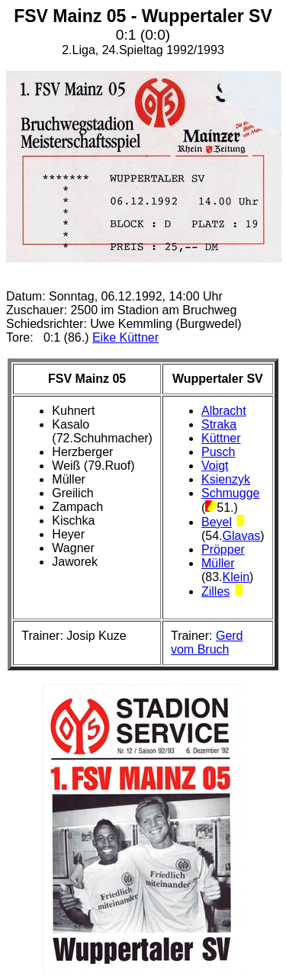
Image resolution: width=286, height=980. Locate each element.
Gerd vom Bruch (207, 643)
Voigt (215, 466)
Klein (236, 577)
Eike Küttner (125, 337)
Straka (219, 424)
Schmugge (231, 493)
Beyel (217, 522)
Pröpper (223, 549)
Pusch (218, 452)
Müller (218, 563)
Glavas (242, 536)
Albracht (224, 411)
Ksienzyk (226, 479)
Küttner (221, 438)
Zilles (215, 591)
